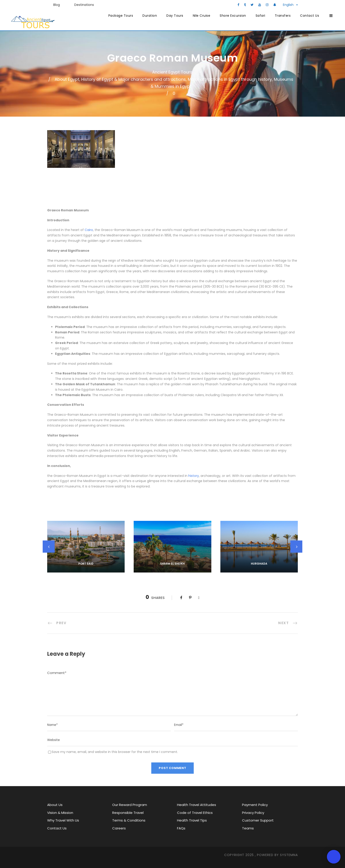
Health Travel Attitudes (197, 805)
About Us (55, 805)
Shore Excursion (233, 16)
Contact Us (310, 16)
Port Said (86, 564)
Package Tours (121, 16)
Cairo (89, 230)
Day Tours (175, 16)
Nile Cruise (202, 16)
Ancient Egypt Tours (172, 72)
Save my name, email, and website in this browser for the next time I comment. (115, 752)
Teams (248, 828)
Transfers (283, 16)
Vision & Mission (60, 813)
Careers (119, 828)
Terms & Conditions (129, 820)
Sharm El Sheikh (172, 564)
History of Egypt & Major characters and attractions (134, 79)
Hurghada (259, 564)
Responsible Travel (128, 813)
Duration (150, 16)
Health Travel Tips (192, 820)
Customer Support (258, 820)
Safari (260, 16)
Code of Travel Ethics (195, 813)
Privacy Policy (253, 813)
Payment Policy (255, 805)
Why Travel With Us (63, 820)
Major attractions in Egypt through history (230, 79)
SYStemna (289, 855)
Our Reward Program (130, 805)
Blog (57, 5)
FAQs (181, 828)
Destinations (84, 5)
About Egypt (67, 79)
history (194, 476)
